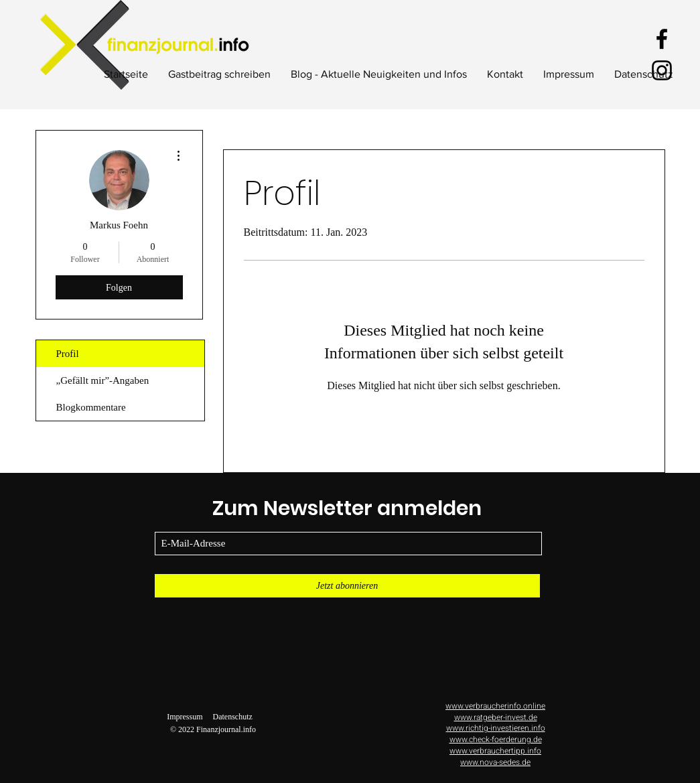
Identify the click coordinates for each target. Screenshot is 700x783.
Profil (68, 354)
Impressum (185, 717)
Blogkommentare (91, 407)
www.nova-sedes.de (495, 762)
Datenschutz (233, 717)
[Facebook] (662, 39)
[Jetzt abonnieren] (347, 586)
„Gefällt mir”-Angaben (103, 380)
